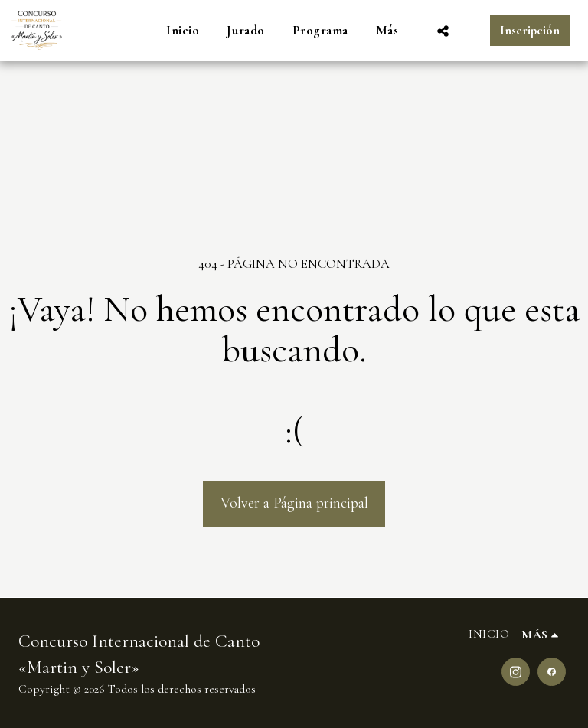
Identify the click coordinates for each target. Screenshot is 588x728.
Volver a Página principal (294, 503)
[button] (443, 31)
